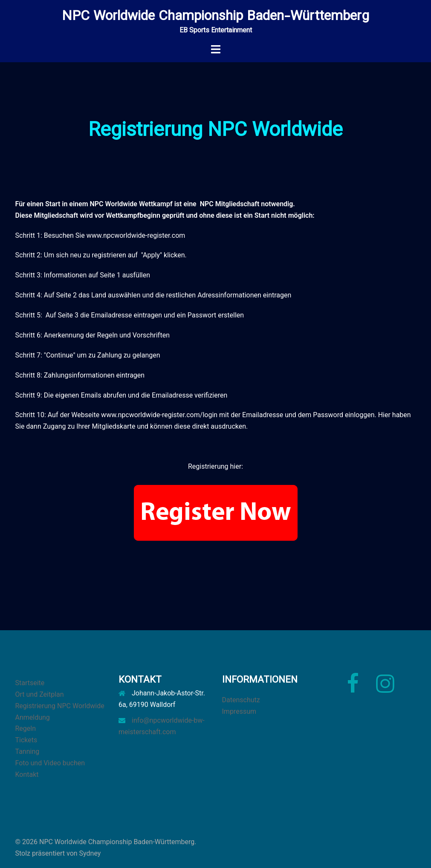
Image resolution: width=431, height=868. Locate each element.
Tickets (26, 740)
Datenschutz (241, 700)
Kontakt (27, 774)
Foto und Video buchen (50, 763)
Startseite (30, 683)
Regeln (26, 728)
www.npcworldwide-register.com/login (159, 415)
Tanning (27, 751)
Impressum (239, 711)
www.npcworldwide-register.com (136, 235)
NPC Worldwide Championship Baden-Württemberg (215, 17)
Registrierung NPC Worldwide (60, 706)
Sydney (90, 853)
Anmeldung (33, 717)
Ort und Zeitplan (40, 694)
